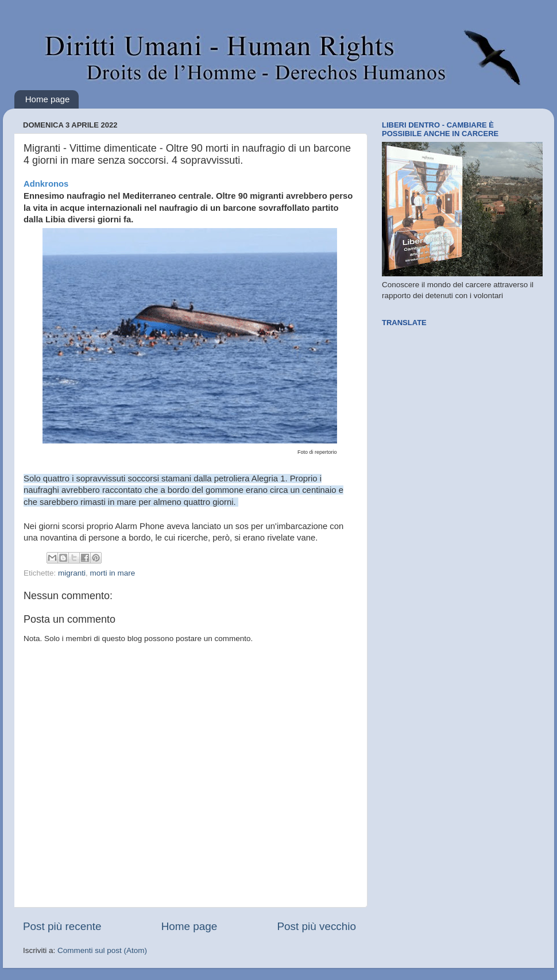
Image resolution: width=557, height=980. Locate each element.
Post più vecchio (316, 926)
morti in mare (113, 573)
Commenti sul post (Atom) (102, 950)
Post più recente (62, 926)
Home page (48, 99)
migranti (72, 573)
